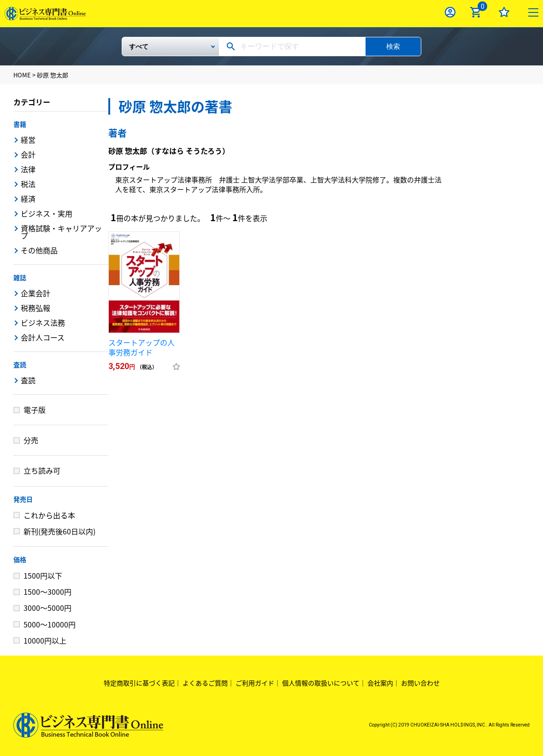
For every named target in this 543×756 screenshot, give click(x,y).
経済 (28, 199)
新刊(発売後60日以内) (59, 531)
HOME (22, 75)
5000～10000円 (50, 624)
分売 (31, 440)
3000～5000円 (47, 608)
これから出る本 (49, 515)
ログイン (450, 12)
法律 (28, 169)
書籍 (20, 124)
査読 (20, 364)
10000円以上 (45, 640)
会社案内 (380, 683)
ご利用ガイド (255, 683)
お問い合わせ (420, 683)
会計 (28, 154)
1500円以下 (43, 575)
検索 (393, 46)
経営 (28, 140)
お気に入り (504, 12)
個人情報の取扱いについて (321, 683)
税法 (28, 184)
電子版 (35, 410)
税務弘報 (35, 308)
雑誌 (20, 277)
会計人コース (43, 337)
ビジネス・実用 (47, 213)
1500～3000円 (47, 592)
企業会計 (35, 293)
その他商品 (39, 250)
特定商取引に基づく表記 (139, 683)
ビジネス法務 (43, 322)
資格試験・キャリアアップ (61, 232)
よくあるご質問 (205, 683)
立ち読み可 (42, 470)
